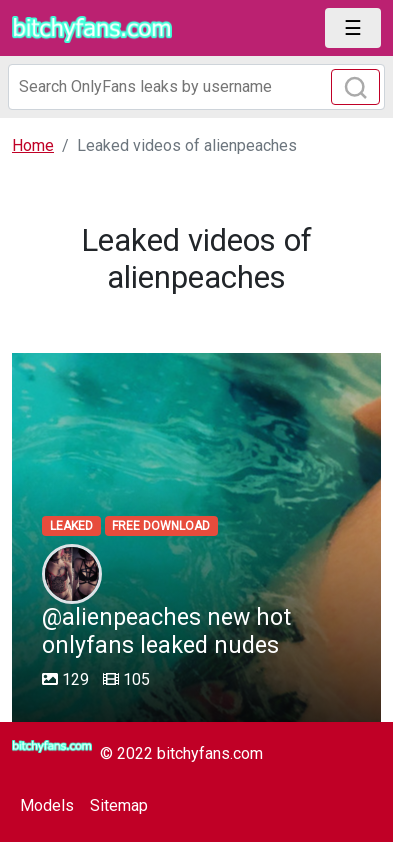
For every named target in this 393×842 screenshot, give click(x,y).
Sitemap (119, 805)
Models (47, 805)
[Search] (196, 87)
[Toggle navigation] (353, 28)
